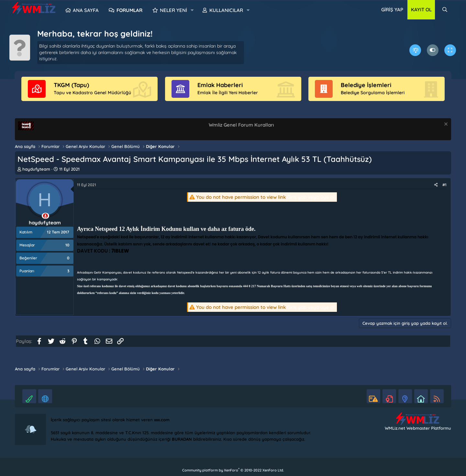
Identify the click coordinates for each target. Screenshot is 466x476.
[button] (192, 10)
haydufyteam (36, 169)
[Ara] (445, 10)
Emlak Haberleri (220, 85)
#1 (444, 185)
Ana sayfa (86, 10)
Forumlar (129, 10)
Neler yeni (173, 10)
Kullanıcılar (226, 10)
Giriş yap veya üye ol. (311, 197)
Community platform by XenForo (233, 470)
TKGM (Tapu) (71, 85)
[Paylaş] (436, 185)
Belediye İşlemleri (366, 85)
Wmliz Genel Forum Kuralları (241, 125)
